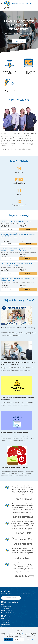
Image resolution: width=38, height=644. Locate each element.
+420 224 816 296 (11, 627)
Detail (10, 229)
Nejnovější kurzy (19, 41)
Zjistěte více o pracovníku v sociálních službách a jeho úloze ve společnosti (18, 363)
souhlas (22, 633)
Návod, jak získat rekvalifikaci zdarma (15, 433)
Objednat (28, 229)
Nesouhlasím (19, 640)
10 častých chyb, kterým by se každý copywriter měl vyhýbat (18, 399)
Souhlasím (9, 640)
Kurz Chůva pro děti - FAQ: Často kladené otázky (18, 328)
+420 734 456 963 (9, 613)
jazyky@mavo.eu (9, 611)
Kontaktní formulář (11, 598)
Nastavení (30, 640)
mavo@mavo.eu (9, 625)
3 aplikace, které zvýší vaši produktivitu (15, 467)
